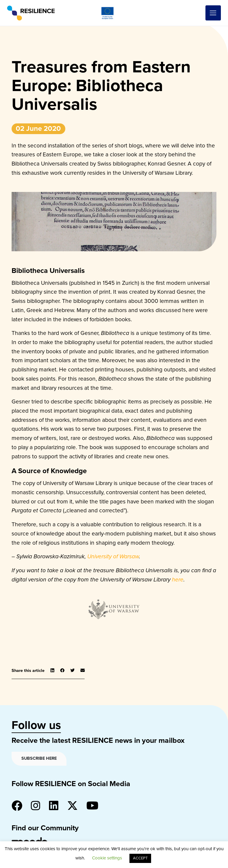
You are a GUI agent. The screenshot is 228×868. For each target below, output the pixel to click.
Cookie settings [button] (107, 858)
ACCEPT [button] (140, 858)
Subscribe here (39, 758)
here (178, 580)
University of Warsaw (113, 556)
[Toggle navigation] (213, 13)
